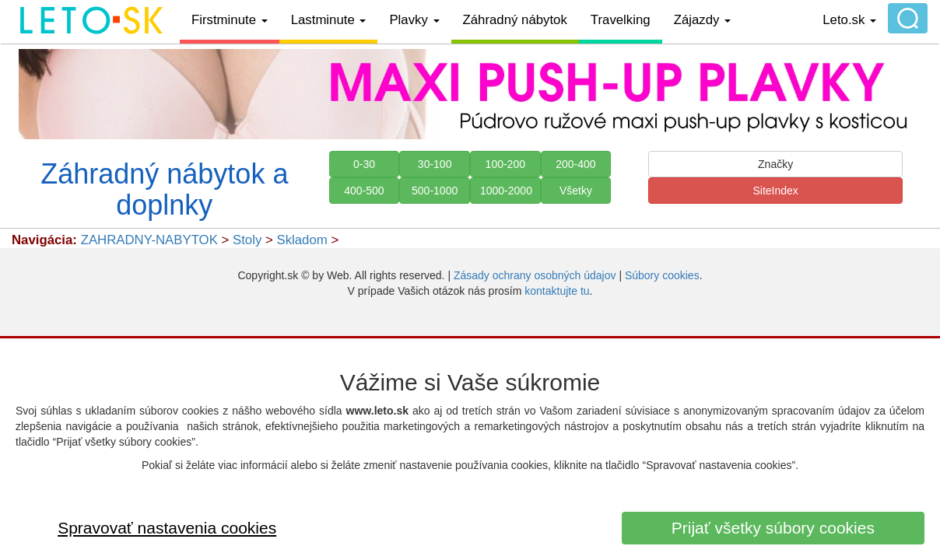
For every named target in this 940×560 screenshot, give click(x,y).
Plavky (414, 20)
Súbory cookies (662, 275)
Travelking (621, 20)
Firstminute (230, 20)
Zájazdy (702, 20)
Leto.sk (849, 20)
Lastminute (329, 20)
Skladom (302, 240)
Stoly (247, 240)
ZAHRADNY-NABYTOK (149, 240)
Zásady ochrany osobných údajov (535, 275)
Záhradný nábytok (515, 20)
